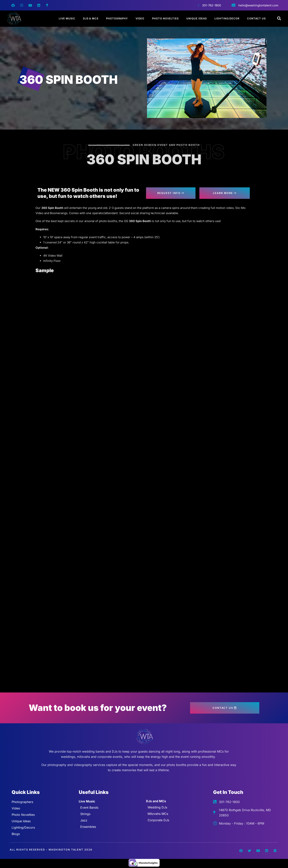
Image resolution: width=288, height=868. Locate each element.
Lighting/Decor (227, 18)
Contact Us (256, 18)
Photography (117, 18)
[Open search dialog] (279, 19)
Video (140, 18)
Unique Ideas (197, 18)
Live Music (67, 18)
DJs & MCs (91, 18)
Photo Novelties (165, 18)
